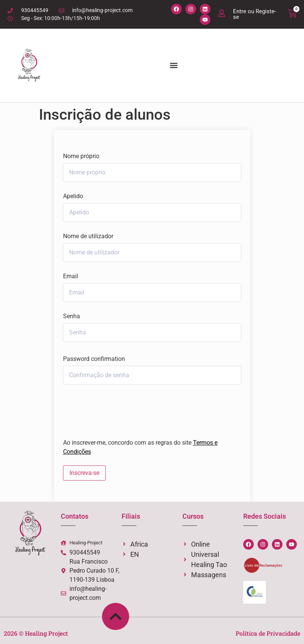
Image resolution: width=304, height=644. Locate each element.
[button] (174, 65)
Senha (72, 316)
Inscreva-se (84, 473)
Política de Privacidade (268, 633)
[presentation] (114, 410)
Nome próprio (81, 156)
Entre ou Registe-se (255, 14)
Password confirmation (94, 359)
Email (71, 276)
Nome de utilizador (88, 236)
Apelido (73, 196)
